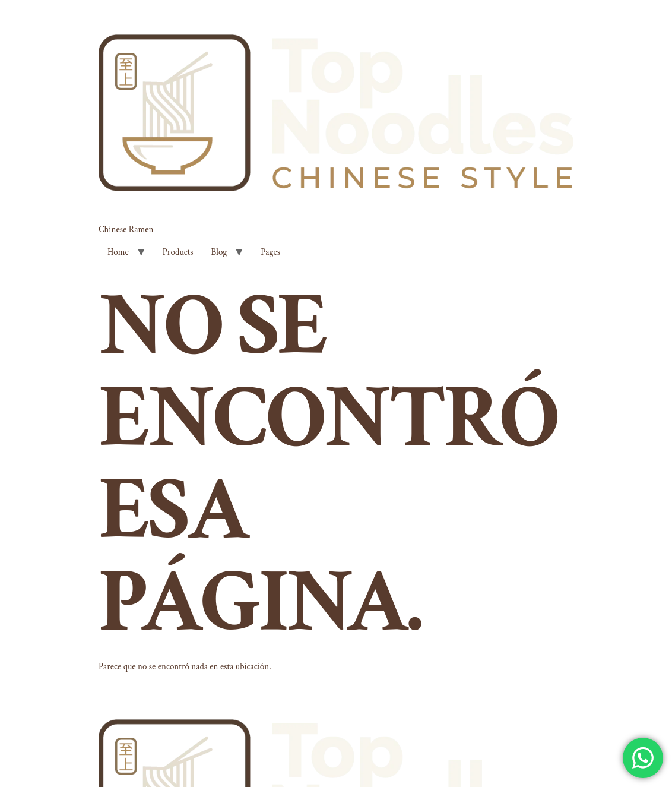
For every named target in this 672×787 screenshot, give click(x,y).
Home (118, 252)
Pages (270, 252)
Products (178, 252)
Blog (219, 252)
